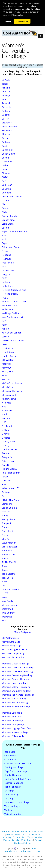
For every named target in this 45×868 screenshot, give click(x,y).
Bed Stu (6, 115)
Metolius (6, 379)
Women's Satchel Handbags (16, 687)
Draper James (9, 220)
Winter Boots (27, 840)
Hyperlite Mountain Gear (14, 302)
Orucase (6, 438)
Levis (4, 344)
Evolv (4, 239)
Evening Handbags (14, 767)
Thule (5, 566)
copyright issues (11, 851)
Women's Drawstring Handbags (18, 675)
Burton (5, 158)
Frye (4, 266)
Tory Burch (7, 578)
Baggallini (7, 107)
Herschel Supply (10, 294)
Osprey (5, 445)
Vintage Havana (10, 605)
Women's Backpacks (12, 713)
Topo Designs (9, 574)
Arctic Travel (27, 837)
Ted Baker (7, 550)
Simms (5, 527)
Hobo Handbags (13, 787)
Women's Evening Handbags (16, 679)
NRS (4, 422)
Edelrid (5, 228)
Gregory (6, 274)
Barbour (6, 111)
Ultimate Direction (11, 589)
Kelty (4, 325)
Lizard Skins (8, 352)
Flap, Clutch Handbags (16, 771)
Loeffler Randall (10, 356)
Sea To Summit (9, 508)
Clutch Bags (10, 756)
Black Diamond (9, 126)
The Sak (6, 558)
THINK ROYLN (9, 562)
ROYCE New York (10, 500)
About (35, 848)
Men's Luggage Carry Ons (15, 649)
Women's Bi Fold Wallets (14, 736)
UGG (4, 585)
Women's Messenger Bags (15, 732)
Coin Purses (10, 759)
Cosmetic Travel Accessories (19, 763)
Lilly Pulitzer (8, 348)
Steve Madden (9, 543)
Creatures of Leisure (12, 196)
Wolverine (7, 617)
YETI (4, 620)
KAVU (5, 321)
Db (3, 204)
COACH (5, 177)
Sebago (6, 515)
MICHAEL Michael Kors (13, 383)
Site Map (6, 831)
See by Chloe (8, 519)
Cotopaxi (6, 193)
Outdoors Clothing (22, 843)
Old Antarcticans (29, 831)
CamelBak (7, 162)
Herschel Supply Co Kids (14, 290)
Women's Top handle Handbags (18, 695)
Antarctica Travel (23, 834)
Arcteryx (6, 95)
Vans (4, 597)
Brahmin (6, 142)
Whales (38, 837)
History (10, 834)
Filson (5, 251)
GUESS (5, 278)
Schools (16, 837)
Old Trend (7, 426)
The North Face (9, 554)
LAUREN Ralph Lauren (13, 340)
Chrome (6, 173)
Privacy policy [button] (17, 15)
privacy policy (27, 851)
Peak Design (8, 465)
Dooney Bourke (10, 216)
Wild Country (8, 613)
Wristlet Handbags (14, 814)
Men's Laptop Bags (11, 646)
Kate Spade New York (13, 317)
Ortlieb (5, 430)
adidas (5, 84)
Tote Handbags (12, 806)
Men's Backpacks (23, 632)
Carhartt (6, 165)
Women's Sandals (11, 840)
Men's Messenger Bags (13, 653)
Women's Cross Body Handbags (18, 671)
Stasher (6, 535)
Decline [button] (8, 21)
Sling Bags (9, 798)
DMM (4, 212)
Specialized (7, 531)
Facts (41, 831)
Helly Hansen (8, 286)
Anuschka (7, 92)
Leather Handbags (14, 783)
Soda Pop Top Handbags (17, 802)
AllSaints (6, 88)
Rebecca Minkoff (10, 488)
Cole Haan (7, 185)
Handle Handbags (13, 775)
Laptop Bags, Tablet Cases (18, 779)
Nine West (7, 410)
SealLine (6, 512)
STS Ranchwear (9, 547)
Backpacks (10, 752)
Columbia (7, 189)
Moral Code (8, 387)
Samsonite (7, 504)
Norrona (6, 418)
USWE (5, 593)
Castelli (5, 169)
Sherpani (6, 523)
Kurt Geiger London (12, 333)
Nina (4, 406)
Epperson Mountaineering (15, 232)
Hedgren (6, 282)
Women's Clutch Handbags (15, 664)
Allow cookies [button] (22, 21)
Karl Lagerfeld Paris (12, 313)
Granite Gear (8, 270)
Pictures (16, 831)
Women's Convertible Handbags (18, 667)
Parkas (38, 840)
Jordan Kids (7, 309)
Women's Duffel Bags (12, 720)
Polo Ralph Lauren (11, 473)
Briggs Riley (8, 150)
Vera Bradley (8, 601)
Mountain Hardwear (12, 391)
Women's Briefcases (12, 717)
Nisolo (5, 414)
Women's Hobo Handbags (15, 683)
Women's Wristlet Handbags (16, 706)
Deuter (5, 208)
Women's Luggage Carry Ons (16, 728)
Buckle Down (8, 154)
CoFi (4, 181)
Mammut (6, 368)
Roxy (4, 496)
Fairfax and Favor (10, 247)
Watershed (7, 609)
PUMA (5, 477)
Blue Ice (6, 134)
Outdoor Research (11, 449)
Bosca (5, 138)
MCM (4, 375)
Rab (4, 484)
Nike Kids (6, 403)
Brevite (5, 146)
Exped (5, 243)
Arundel (6, 103)
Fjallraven (7, 259)
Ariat (4, 99)
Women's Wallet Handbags (15, 702)
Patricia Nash (8, 461)
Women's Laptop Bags (13, 724)
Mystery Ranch (9, 399)
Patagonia (7, 457)
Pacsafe (6, 453)
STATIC (5, 539)
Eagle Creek (8, 224)
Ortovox (6, 434)
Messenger (10, 791)
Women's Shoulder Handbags (17, 691)
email (39, 851)
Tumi (4, 582)
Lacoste (6, 336)
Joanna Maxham (10, 305)
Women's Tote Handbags (14, 699)
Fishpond (6, 255)
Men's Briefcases (10, 638)
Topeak (5, 570)
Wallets (8, 810)
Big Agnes (7, 123)
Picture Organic (10, 469)
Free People (8, 263)
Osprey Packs (9, 442)
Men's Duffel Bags (11, 642)
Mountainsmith (9, 395)
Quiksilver (7, 480)
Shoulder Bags (12, 795)
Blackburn (7, 130)
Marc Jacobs (8, 372)
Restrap (6, 492)
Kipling (5, 329)
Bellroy (5, 119)
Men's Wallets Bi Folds (13, 657)
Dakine (5, 200)
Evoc (4, 235)
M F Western (8, 360)
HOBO (5, 298)
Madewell (7, 364)
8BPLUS (6, 80)
